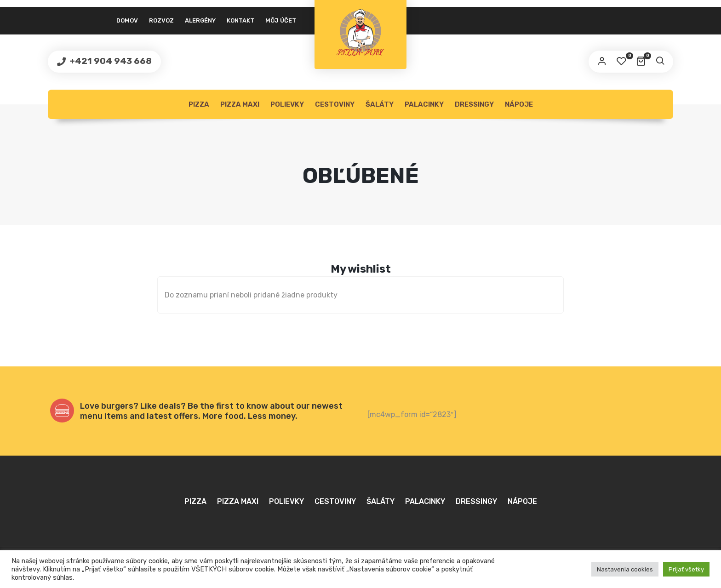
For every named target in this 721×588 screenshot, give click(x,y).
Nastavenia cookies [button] (625, 569)
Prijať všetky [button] (686, 569)
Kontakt (240, 20)
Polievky (287, 104)
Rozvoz (161, 20)
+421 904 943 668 (110, 61)
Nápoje (519, 104)
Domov (127, 20)
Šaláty (380, 104)
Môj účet (281, 20)
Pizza (199, 104)
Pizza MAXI (240, 104)
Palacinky (424, 104)
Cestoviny (335, 104)
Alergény (200, 20)
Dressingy (474, 104)
